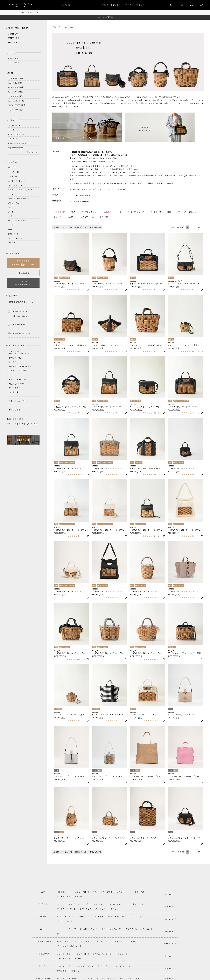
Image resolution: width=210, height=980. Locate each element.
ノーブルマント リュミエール (69, 958)
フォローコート (83, 954)
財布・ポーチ (14, 234)
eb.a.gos (12, 130)
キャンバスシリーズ (136, 212)
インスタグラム (76, 201)
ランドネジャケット (135, 904)
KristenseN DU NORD (18, 143)
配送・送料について (17, 384)
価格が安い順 (81, 227)
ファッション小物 (15, 238)
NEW (73, 212)
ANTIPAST (13, 139)
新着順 (56, 227)
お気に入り (116, 5)
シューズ (58, 217)
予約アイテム (14, 42)
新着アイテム (14, 38)
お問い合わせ (15, 410)
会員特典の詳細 (23, 273)
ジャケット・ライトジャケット (20, 190)
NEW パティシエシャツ (118, 917)
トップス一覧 (14, 172)
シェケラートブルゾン (109, 909)
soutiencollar (14, 125)
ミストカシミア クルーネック (70, 896)
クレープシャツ (137, 917)
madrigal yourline (22, 333)
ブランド (140, 5)
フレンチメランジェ (81, 966)
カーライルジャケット (115, 904)
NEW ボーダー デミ (101, 966)
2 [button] (191, 227)
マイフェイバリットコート (104, 954)
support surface (16, 148)
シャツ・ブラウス (15, 185)
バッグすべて (156, 212)
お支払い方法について (18, 379)
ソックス (12, 225)
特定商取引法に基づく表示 (20, 366)
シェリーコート (124, 954)
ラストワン (104, 217)
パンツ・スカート (15, 203)
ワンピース (13, 207)
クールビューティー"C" (67, 929)
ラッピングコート (82, 892)
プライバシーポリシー (18, 370)
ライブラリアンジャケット (68, 904)
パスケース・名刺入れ (186, 212)
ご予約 (93, 152)
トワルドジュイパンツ (84, 941)
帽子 (10, 229)
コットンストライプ (97, 917)
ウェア (70, 217)
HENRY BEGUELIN (16, 134)
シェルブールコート (66, 954)
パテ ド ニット (147, 929)
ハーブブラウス (138, 892)
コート (11, 194)
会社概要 (13, 362)
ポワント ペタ (98, 892)
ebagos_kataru (20, 316)
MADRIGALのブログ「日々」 (22, 302)
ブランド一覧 (32, 152)
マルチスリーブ (64, 966)
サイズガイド (15, 388)
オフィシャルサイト (17, 401)
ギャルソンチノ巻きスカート (69, 946)
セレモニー (13, 243)
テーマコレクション (90, 212)
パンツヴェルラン (65, 941)
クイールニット (64, 934)
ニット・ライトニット (17, 181)
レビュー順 (67, 227)
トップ (23, 13)
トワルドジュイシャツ (66, 921)
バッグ (11, 212)
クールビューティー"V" (90, 929)
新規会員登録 (115, 169)
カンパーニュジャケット (93, 904)
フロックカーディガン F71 (68, 971)
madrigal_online (21, 311)
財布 (169, 212)
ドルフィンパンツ (104, 941)
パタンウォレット (65, 892)
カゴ (119, 212)
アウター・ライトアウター (19, 199)
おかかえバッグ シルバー (118, 892)
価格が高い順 (95, 227)
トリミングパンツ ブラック (126, 941)
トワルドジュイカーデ (111, 929)
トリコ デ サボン (131, 929)
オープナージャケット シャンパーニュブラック (77, 909)
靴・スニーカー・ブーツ (18, 221)
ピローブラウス (64, 917)
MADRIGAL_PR (19, 324)
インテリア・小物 (86, 217)
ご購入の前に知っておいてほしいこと (19, 352)
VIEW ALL (12, 168)
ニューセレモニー (16, 63)
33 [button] (199, 227)
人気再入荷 (13, 34)
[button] (203, 227)
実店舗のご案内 (16, 358)
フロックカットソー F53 (122, 966)
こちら (167, 183)
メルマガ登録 (93, 169)
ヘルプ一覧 (14, 392)
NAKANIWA (13, 58)
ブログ (105, 5)
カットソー (13, 176)
